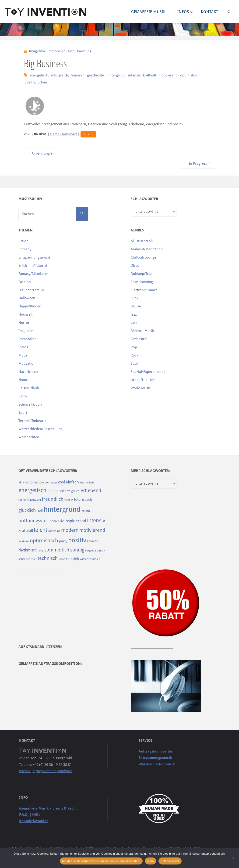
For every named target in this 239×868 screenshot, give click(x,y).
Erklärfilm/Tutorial (33, 266)
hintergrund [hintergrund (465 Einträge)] (62, 509)
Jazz (134, 314)
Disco (135, 266)
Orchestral (139, 339)
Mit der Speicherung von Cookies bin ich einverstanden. (101, 861)
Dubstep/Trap (142, 274)
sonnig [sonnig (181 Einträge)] (77, 550)
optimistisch (190, 75)
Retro (23, 396)
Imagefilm (37, 51)
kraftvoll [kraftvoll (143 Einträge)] (26, 530)
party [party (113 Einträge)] (63, 541)
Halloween (27, 298)
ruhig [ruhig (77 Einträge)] (40, 551)
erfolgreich (60, 75)
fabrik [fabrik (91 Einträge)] (22, 500)
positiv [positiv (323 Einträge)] (77, 540)
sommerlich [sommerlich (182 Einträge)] (57, 550)
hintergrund (116, 75)
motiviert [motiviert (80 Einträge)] (24, 542)
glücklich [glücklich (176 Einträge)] (27, 510)
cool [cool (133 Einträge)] (62, 482)
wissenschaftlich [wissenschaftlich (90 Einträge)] (90, 559)
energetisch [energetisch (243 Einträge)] (32, 490)
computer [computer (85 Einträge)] (51, 483)
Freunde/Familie (31, 290)
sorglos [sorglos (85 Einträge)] (90, 551)
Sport (23, 413)
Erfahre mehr (170, 861)
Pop (71, 51)
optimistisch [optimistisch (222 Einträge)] (44, 541)
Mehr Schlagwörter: (150, 471)
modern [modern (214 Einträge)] (70, 530)
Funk (134, 298)
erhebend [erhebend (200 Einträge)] (91, 490)
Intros (23, 347)
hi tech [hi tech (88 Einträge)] (86, 511)
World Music (141, 388)
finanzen (78, 75)
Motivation (27, 364)
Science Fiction (30, 404)
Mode (23, 355)
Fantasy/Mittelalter (33, 274)
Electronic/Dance (144, 290)
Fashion (25, 282)
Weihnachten (29, 437)
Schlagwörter (144, 199)
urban (42, 82)
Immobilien (56, 51)
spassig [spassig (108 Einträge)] (100, 550)
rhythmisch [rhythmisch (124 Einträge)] (28, 550)
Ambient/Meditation (147, 249)
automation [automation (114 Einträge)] (35, 482)
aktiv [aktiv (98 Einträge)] (21, 482)
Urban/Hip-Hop (143, 380)
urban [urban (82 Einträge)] (62, 559)
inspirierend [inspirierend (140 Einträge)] (75, 521)
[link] (229, 12)
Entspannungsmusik (34, 257)
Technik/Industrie (32, 421)
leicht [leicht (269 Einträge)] (41, 530)
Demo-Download (63, 134)
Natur (23, 380)
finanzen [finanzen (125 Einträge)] (34, 499)
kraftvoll (149, 75)
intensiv (134, 75)
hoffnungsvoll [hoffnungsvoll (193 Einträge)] (33, 521)
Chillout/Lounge (143, 257)
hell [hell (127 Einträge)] (40, 510)
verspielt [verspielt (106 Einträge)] (73, 559)
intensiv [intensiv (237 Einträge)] (96, 520)
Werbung (84, 51)
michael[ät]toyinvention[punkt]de (46, 771)
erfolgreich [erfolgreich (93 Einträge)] (72, 491)
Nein (151, 861)
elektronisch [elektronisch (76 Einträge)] (87, 483)
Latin (135, 323)
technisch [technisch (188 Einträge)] (48, 558)
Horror (24, 323)
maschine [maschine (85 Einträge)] (54, 531)
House (136, 306)
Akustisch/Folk (142, 241)
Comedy (25, 249)
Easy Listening (142, 282)
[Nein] (233, 858)
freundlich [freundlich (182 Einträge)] (53, 499)
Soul (134, 364)
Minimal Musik (142, 331)
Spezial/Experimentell (148, 372)
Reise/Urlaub (29, 388)
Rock (134, 355)
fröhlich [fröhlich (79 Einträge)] (69, 500)
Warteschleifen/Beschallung (40, 429)
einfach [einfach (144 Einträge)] (72, 482)
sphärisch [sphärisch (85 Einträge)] (24, 559)
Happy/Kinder (30, 306)
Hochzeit (25, 314)
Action (23, 241)
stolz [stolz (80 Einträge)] (34, 559)
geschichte (95, 75)
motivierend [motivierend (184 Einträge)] (92, 530)
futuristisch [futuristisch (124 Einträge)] (83, 499)
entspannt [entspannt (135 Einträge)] (56, 491)
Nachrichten (28, 372)
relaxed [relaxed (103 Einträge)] (93, 541)
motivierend (168, 75)
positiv (30, 82)
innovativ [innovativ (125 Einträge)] (56, 521)
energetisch (39, 75)
